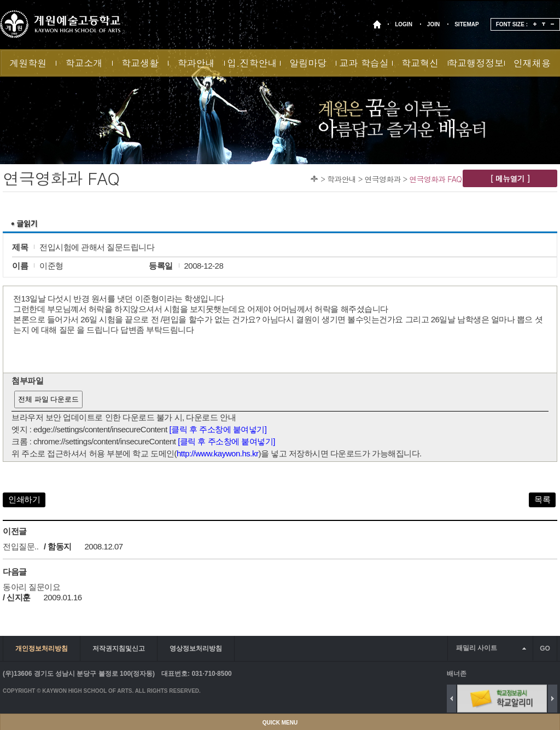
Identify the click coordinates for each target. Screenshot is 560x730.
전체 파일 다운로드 (48, 399)
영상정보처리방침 (196, 648)
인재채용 (532, 63)
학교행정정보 (476, 63)
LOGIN (404, 24)
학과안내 (196, 63)
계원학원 (28, 63)
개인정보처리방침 (42, 648)
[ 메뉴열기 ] (510, 178)
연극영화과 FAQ (435, 179)
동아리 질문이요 (31, 587)
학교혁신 (420, 63)
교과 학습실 (364, 63)
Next (553, 699)
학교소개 (84, 63)
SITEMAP (466, 24)
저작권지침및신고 (119, 648)
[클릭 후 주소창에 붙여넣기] (218, 429)
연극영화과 (383, 179)
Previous (451, 699)
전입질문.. (21, 546)
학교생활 (140, 63)
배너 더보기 (555, 673)
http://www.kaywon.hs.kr (217, 453)
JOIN (433, 24)
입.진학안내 (252, 63)
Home (314, 179)
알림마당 (308, 63)
